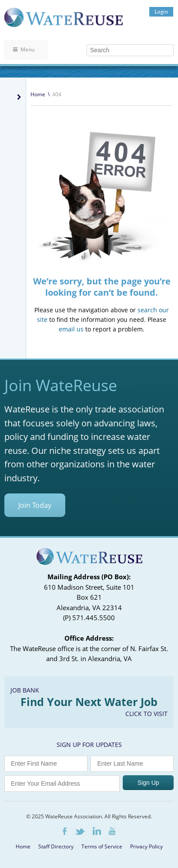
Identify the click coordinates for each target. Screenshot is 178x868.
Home (38, 94)
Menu (24, 49)
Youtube (112, 831)
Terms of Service (102, 846)
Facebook (65, 831)
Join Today (35, 505)
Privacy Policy (146, 846)
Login (161, 12)
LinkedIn (97, 831)
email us (71, 329)
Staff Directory (56, 846)
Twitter (80, 832)
